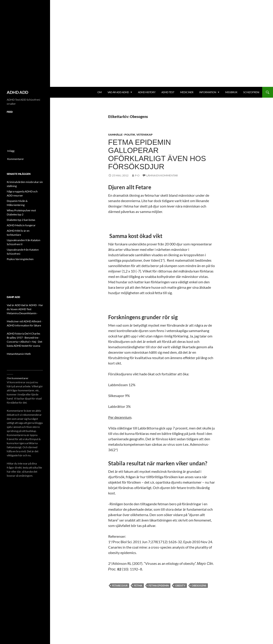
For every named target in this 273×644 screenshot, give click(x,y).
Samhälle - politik (122, 135)
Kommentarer (16, 159)
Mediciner (187, 92)
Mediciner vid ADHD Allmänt (24, 321)
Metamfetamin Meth (19, 354)
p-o (137, 175)
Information (208, 92)
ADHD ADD (17, 92)
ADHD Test (168, 92)
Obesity (180, 585)
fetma (138, 585)
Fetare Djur (120, 585)
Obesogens (199, 585)
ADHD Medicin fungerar (21, 225)
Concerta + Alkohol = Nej (21, 342)
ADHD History (147, 92)
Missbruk (231, 92)
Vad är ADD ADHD (118, 92)
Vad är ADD (14, 305)
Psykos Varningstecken (20, 259)
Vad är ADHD (29, 305)
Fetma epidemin (159, 585)
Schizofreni (251, 92)
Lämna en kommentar (162, 175)
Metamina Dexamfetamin (22, 313)
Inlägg (11, 151)
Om (100, 92)
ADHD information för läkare (24, 325)
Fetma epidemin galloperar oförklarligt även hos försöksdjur (157, 154)
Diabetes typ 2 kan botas (21, 220)
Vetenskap (145, 135)
